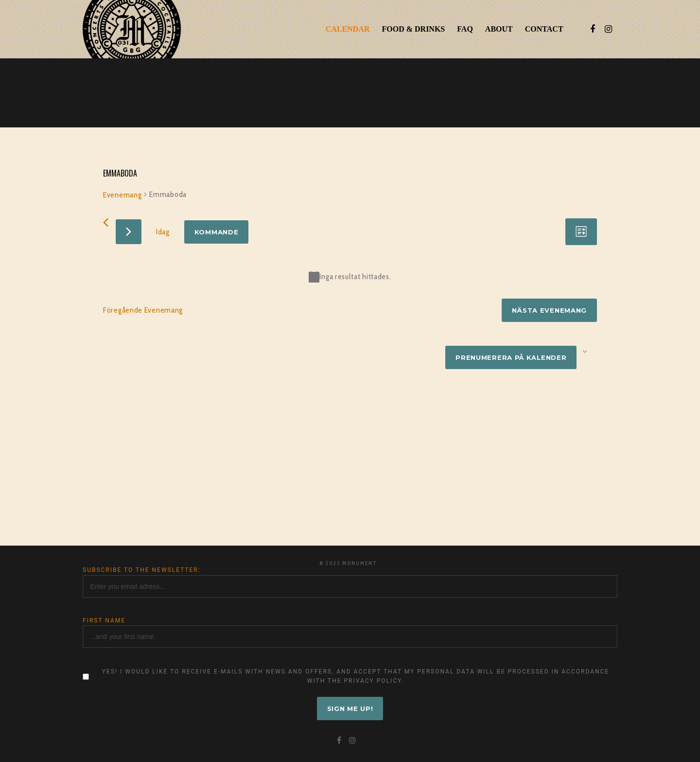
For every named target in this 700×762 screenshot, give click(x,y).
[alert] (350, 277)
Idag (163, 232)
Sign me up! (350, 709)
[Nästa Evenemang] (129, 232)
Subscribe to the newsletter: (142, 570)
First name (104, 620)
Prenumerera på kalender (511, 357)
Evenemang (122, 195)
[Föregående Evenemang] (106, 222)
